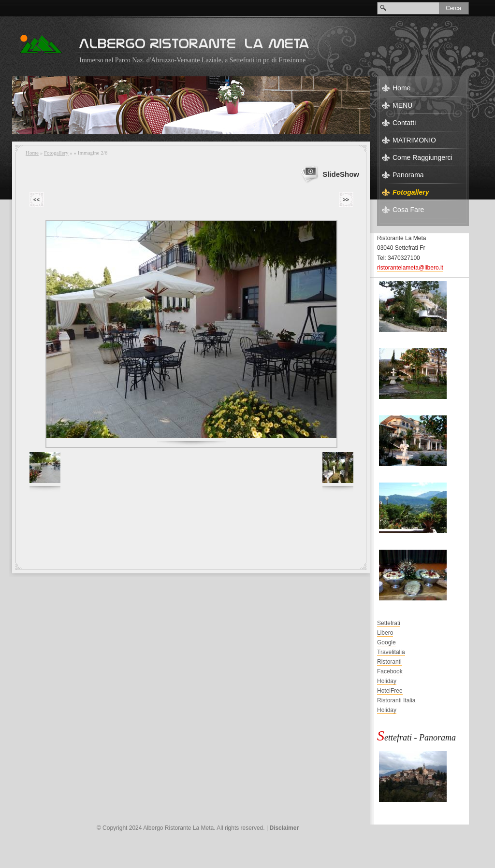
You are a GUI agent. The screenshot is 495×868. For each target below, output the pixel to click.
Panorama (408, 175)
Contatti (404, 123)
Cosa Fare (408, 210)
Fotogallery (56, 153)
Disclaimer (284, 828)
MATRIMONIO (414, 140)
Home (32, 153)
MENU (402, 105)
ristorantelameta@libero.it (410, 268)
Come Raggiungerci (422, 157)
